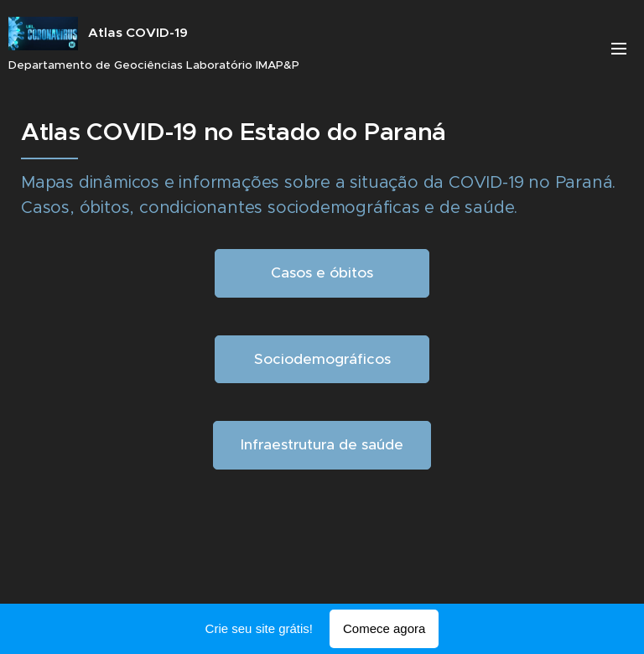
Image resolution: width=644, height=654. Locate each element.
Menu (619, 49)
